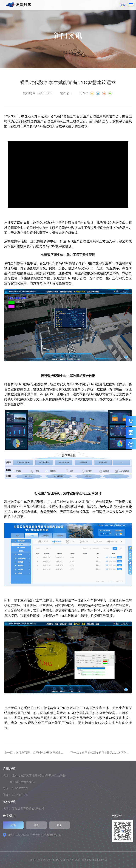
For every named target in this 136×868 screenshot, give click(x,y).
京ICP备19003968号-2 (94, 860)
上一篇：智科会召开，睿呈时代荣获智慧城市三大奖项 (38, 753)
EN (123, 5)
